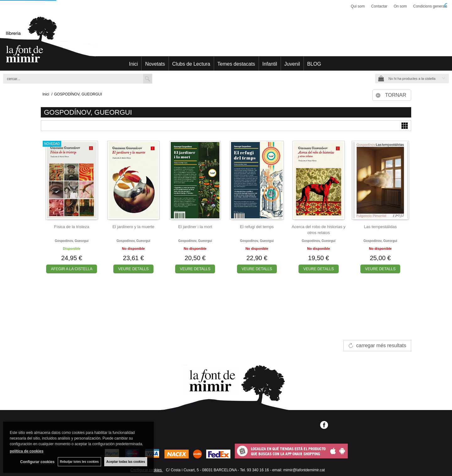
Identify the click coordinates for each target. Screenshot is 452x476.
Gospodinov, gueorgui (133, 241)
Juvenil (292, 64)
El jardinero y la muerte (133, 227)
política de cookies (27, 451)
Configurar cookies (37, 462)
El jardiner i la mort (195, 227)
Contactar (379, 6)
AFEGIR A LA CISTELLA (72, 269)
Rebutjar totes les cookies (79, 462)
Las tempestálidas (380, 227)
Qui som (358, 6)
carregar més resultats (381, 345)
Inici (133, 64)
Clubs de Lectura (191, 64)
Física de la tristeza (72, 227)
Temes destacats (236, 64)
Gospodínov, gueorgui (72, 241)
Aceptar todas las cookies (126, 462)
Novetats (155, 64)
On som (400, 6)
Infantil (270, 64)
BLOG (314, 64)
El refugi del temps (257, 227)
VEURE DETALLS (133, 269)
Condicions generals (430, 6)
